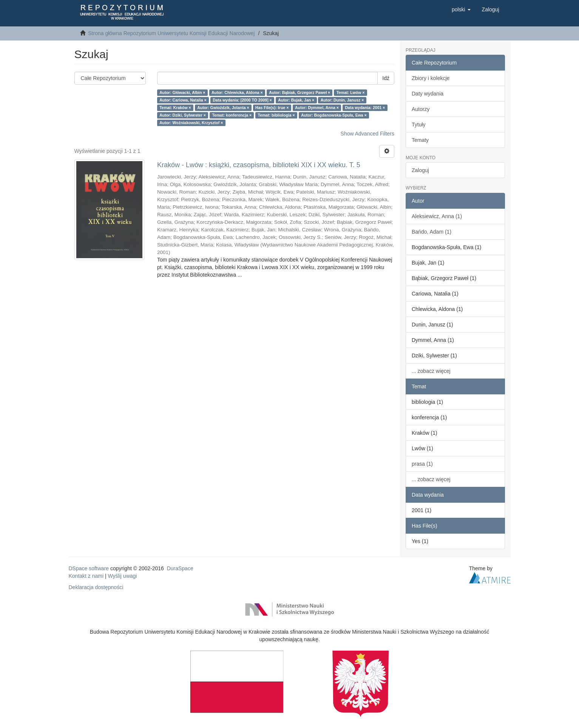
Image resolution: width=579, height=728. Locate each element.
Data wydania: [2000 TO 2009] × (242, 100)
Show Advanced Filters (367, 134)
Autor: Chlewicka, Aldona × (237, 92)
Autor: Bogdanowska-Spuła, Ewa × (334, 115)
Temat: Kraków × (175, 108)
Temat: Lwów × (351, 92)
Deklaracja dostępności (96, 587)
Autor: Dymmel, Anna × (317, 108)
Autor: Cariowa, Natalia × (183, 100)
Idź (386, 78)
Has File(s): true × (272, 108)
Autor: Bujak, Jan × (296, 100)
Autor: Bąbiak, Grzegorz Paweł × (300, 92)
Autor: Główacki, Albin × (182, 92)
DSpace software (89, 568)
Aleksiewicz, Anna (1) (437, 216)
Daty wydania (428, 94)
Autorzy (421, 109)
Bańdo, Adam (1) (432, 232)
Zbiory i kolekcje (431, 78)
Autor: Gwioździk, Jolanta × (223, 108)
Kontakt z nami (86, 576)
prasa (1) (422, 464)
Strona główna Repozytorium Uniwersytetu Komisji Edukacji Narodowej (171, 33)
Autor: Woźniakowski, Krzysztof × (191, 123)
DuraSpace (180, 568)
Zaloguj (420, 170)
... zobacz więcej (431, 371)
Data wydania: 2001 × (365, 108)
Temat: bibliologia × (276, 115)
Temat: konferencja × (232, 115)
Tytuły (419, 125)
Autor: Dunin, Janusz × (342, 100)
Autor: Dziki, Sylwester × (183, 115)
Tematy (420, 140)
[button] (461, 9)
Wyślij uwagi (123, 576)
